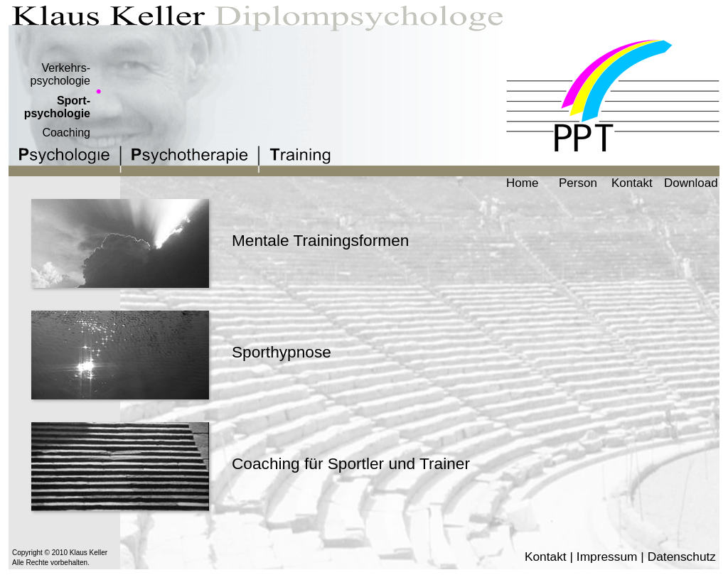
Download (691, 183)
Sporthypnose (282, 352)
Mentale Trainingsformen (320, 240)
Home (522, 183)
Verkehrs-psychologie (61, 74)
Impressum (607, 557)
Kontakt (632, 183)
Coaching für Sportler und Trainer (351, 463)
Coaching (66, 133)
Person (578, 183)
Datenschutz (682, 557)
